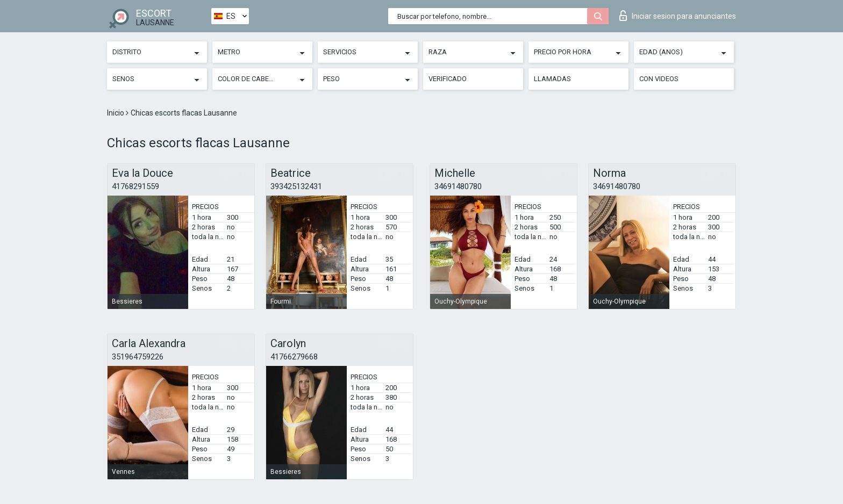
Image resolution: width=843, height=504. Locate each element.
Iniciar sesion (678, 16)
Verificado (448, 79)
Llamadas (552, 79)
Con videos (659, 79)
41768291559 (135, 186)
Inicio (116, 113)
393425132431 (296, 186)
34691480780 (458, 186)
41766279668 (294, 357)
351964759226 (138, 357)
